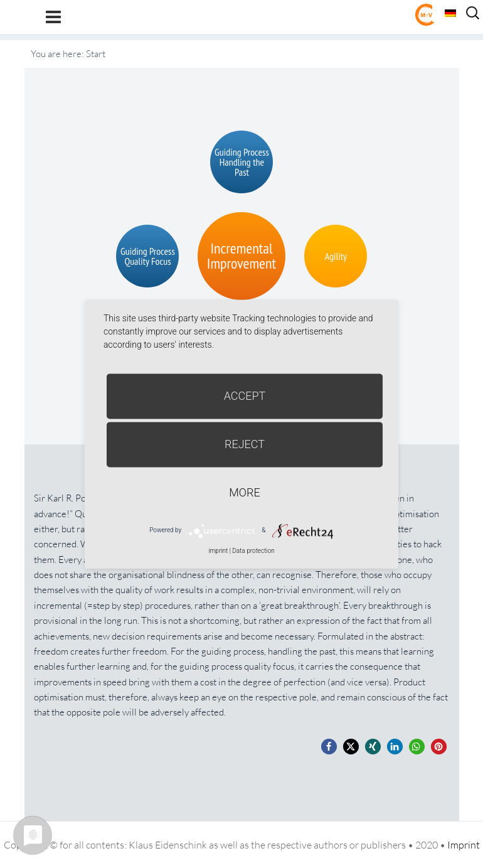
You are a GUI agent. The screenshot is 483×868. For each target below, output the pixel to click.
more (244, 492)
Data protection (253, 551)
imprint (218, 551)
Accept (245, 396)
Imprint (464, 845)
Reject (245, 444)
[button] (329, 747)
